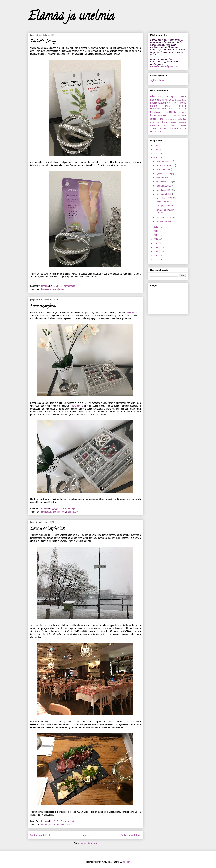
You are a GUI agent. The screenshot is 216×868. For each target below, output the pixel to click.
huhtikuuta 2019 (164, 194)
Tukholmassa (77, 406)
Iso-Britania (176, 100)
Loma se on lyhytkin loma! (49, 529)
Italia (184, 100)
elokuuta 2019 (163, 178)
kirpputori (181, 106)
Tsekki (183, 126)
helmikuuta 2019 (164, 218)
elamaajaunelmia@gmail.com (164, 66)
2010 (156, 256)
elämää (45, 825)
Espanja (170, 97)
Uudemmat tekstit (40, 835)
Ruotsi (68, 825)
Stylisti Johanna (158, 80)
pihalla (182, 119)
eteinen (182, 97)
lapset (52, 825)
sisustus (155, 125)
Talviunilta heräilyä (44, 42)
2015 (156, 235)
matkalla (60, 825)
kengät (167, 106)
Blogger (126, 862)
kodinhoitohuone (158, 109)
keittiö (154, 106)
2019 (156, 158)
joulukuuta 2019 (164, 161)
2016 (156, 231)
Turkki (154, 129)
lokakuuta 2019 (163, 169)
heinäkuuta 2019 (164, 182)
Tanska (165, 126)
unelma (163, 129)
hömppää (166, 100)
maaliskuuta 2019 (165, 198)
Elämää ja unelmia (71, 17)
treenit (174, 125)
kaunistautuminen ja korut (53, 289)
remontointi (157, 122)
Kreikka (172, 109)
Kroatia (182, 109)
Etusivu (85, 835)
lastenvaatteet (158, 115)
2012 (156, 247)
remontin (131, 313)
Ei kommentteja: (68, 286)
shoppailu (182, 123)
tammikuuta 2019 (164, 222)
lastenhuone (180, 112)
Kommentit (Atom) (88, 843)
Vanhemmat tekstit (130, 835)
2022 (156, 145)
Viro (158, 132)
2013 (156, 243)
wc (162, 131)
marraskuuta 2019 (165, 165)
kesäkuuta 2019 (164, 186)
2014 (156, 239)
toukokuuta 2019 (164, 190)
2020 (156, 154)
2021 (156, 149)
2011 (156, 251)
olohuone (171, 119)
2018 (156, 227)
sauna (174, 123)
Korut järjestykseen (43, 306)
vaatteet (173, 129)
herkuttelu (156, 100)
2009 (156, 260)
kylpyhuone (156, 112)
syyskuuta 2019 (164, 174)
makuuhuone (72, 512)
